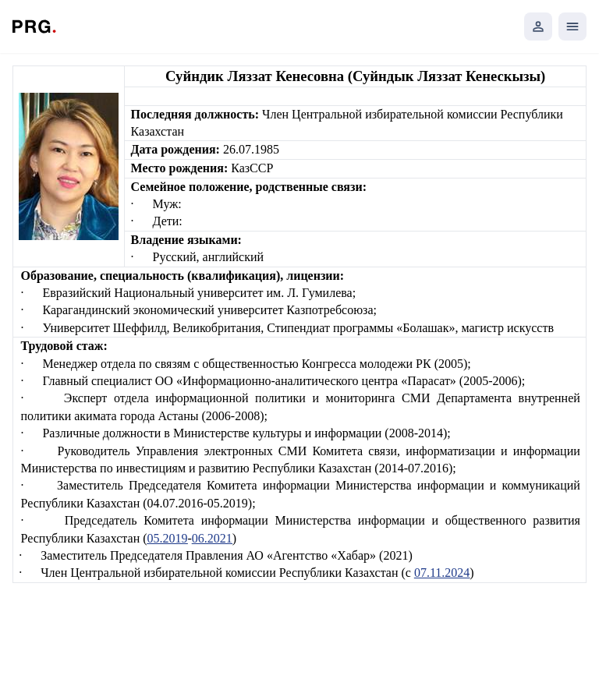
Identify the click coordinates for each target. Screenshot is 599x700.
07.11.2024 (442, 573)
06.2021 (212, 538)
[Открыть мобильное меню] (572, 27)
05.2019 (168, 538)
